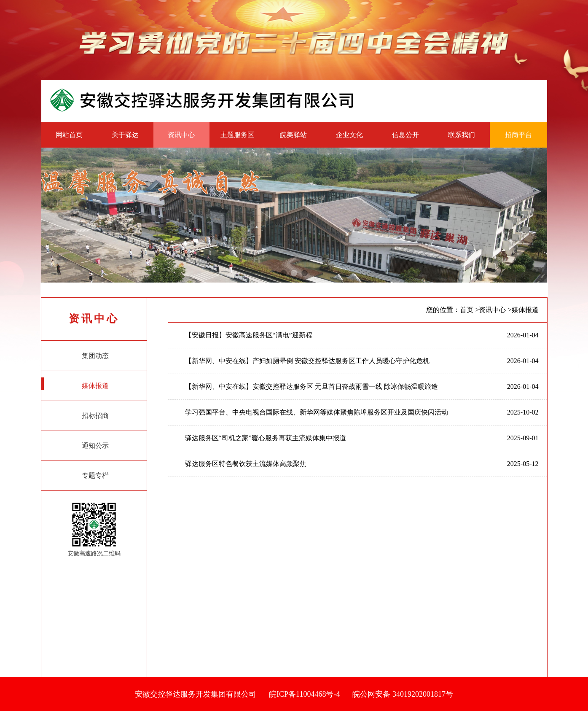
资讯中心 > (495, 310)
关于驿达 (125, 135)
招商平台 (518, 135)
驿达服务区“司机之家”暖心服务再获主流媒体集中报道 (266, 438)
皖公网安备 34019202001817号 (403, 694)
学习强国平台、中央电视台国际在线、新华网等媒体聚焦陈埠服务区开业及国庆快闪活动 (317, 412)
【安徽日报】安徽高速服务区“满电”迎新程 (249, 335)
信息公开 (405, 135)
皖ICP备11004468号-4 (304, 694)
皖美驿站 (293, 135)
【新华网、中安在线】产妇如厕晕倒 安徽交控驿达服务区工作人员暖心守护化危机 (307, 361)
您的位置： (443, 310)
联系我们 (462, 135)
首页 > (469, 310)
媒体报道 (75, 384)
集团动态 (75, 354)
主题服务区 (237, 135)
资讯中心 (181, 135)
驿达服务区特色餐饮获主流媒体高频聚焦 (246, 464)
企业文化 (349, 135)
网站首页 (69, 135)
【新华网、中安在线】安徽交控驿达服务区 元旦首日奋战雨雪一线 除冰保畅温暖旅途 (311, 386)
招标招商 (75, 414)
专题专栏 (75, 474)
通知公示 (75, 444)
